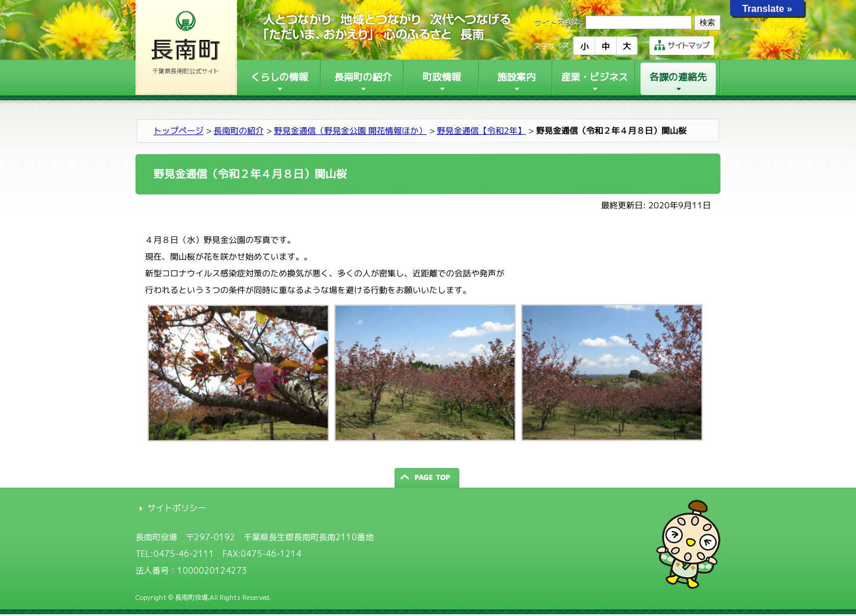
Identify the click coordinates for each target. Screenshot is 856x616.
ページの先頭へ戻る (428, 478)
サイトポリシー (177, 508)
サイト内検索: (558, 22)
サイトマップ (682, 45)
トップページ (178, 130)
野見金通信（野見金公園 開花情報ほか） (350, 130)
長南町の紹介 (239, 130)
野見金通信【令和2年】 (481, 130)
